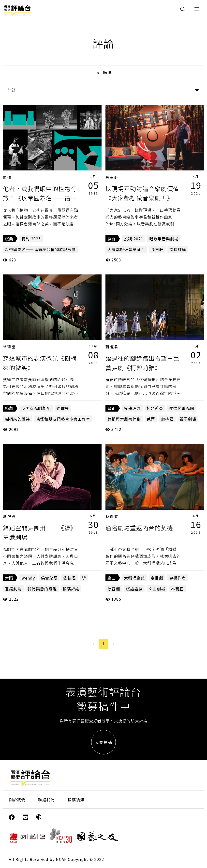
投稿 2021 (134, 239)
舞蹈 (112, 408)
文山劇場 (157, 589)
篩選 (103, 72)
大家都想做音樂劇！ (126, 249)
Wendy (28, 578)
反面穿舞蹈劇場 (36, 408)
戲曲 (9, 239)
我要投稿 (103, 742)
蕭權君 (112, 347)
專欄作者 (177, 578)
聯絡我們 (46, 800)
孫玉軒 (112, 177)
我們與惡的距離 (42, 589)
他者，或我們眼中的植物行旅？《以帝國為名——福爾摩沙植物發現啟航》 (40, 198)
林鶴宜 (112, 516)
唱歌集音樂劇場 (164, 239)
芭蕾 (151, 419)
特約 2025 (31, 239)
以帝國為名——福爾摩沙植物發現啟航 (40, 249)
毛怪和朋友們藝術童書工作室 (63, 419)
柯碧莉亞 (155, 408)
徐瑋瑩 (10, 347)
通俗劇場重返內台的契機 (139, 528)
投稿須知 (76, 800)
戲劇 (112, 239)
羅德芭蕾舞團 (182, 408)
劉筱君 (10, 516)
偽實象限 (49, 578)
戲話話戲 (134, 589)
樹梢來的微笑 (17, 419)
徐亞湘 (114, 589)
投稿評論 (178, 249)
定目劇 (157, 578)
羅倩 (7, 177)
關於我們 (17, 800)
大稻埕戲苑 (134, 578)
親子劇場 (188, 419)
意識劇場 (13, 589)
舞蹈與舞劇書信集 (124, 419)
